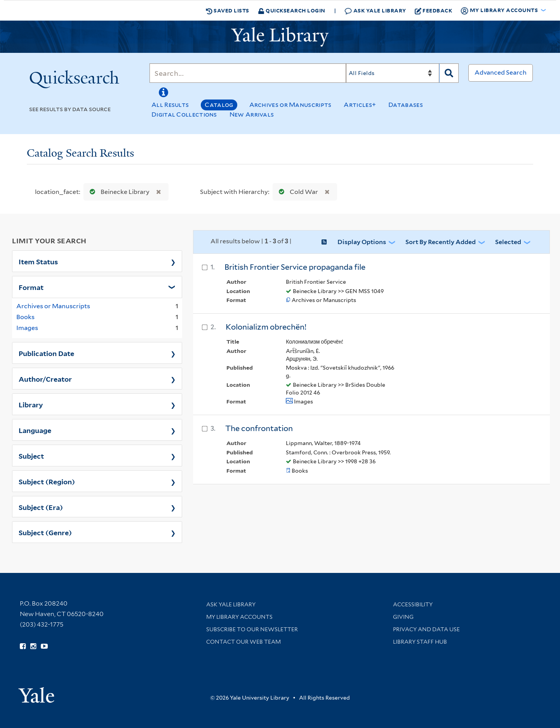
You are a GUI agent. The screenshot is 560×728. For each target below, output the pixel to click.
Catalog (219, 105)
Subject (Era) (41, 507)
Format (31, 287)
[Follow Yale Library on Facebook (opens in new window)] (23, 646)
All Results (170, 105)
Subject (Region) (47, 481)
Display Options (362, 242)
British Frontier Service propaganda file (295, 267)
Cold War (297, 192)
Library (31, 404)
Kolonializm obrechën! (266, 327)
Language (35, 430)
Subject (31, 456)
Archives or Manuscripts (290, 105)
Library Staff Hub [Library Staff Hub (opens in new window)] (420, 642)
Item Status (38, 261)
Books (25, 317)
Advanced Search (501, 72)
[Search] (248, 73)
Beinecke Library (118, 192)
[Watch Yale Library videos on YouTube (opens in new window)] (44, 646)
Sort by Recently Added (441, 242)
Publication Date (46, 353)
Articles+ (360, 105)
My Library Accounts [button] (500, 10)
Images (27, 328)
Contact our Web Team (243, 642)
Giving (403, 617)
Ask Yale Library (375, 11)
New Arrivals (252, 114)
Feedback (434, 10)
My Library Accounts (239, 617)
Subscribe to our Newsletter (252, 629)
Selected (508, 242)
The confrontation (259, 428)
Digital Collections (184, 114)
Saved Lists (228, 10)
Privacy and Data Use (426, 629)
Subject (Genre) (45, 532)
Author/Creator (45, 379)
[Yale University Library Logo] (280, 37)
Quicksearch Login (292, 10)
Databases (406, 105)
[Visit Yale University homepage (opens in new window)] (36, 692)
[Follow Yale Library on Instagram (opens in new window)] (33, 646)
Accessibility (413, 604)
